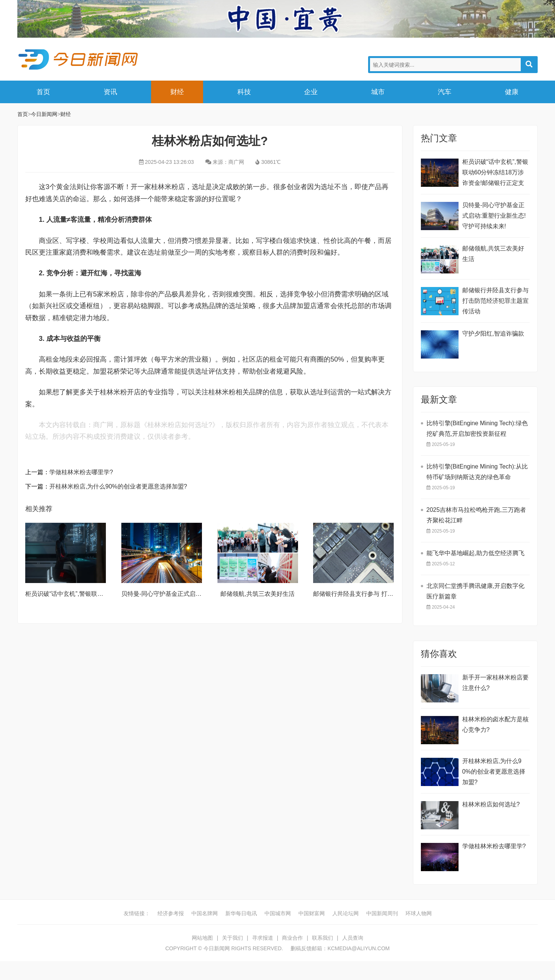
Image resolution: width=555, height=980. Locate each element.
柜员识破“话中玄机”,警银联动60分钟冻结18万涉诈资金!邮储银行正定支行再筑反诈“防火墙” (495, 173)
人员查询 (353, 938)
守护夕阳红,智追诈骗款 (493, 334)
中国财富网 (312, 913)
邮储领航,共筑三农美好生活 (257, 594)
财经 (177, 92)
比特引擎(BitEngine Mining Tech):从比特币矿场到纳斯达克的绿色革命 (477, 472)
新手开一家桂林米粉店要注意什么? (495, 683)
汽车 (445, 92)
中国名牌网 (205, 913)
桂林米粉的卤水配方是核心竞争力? (495, 724)
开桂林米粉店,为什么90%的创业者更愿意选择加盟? (118, 486)
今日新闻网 (80, 60)
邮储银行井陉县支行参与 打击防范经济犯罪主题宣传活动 (389, 594)
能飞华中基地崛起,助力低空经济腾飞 (475, 553)
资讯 (110, 92)
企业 (311, 92)
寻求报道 (263, 938)
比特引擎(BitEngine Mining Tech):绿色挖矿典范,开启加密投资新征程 (477, 428)
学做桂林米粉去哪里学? (81, 472)
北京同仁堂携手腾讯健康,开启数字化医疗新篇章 (475, 591)
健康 (512, 92)
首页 (43, 92)
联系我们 (323, 938)
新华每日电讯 (241, 913)
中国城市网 (278, 913)
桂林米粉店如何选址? (491, 804)
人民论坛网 (346, 913)
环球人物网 (419, 913)
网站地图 (202, 938)
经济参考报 (171, 913)
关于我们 (232, 938)
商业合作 (292, 938)
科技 (244, 92)
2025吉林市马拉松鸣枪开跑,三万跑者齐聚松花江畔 (476, 515)
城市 (378, 92)
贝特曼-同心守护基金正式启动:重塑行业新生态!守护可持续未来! (494, 216)
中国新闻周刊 (382, 913)
